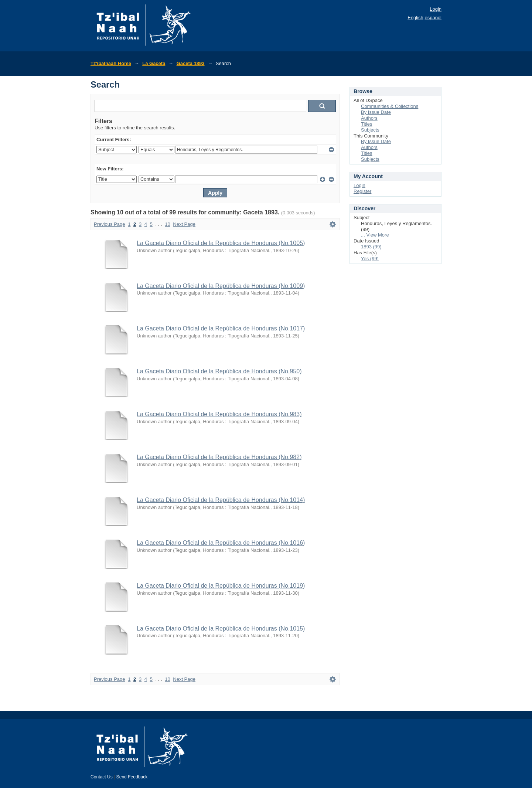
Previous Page (110, 224)
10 (167, 224)
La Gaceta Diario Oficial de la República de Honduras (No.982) (219, 457)
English (415, 18)
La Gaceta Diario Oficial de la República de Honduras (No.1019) (221, 586)
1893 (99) (371, 247)
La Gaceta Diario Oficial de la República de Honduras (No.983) (219, 414)
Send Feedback (132, 777)
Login (436, 9)
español (433, 18)
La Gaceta (154, 63)
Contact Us (102, 777)
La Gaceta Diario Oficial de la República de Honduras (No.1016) (221, 543)
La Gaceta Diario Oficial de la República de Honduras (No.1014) (221, 500)
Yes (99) (370, 259)
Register (362, 191)
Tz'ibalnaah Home (111, 63)
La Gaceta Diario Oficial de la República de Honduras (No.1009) (221, 286)
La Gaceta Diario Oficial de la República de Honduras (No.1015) (221, 629)
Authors (369, 118)
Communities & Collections (390, 106)
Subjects (370, 130)
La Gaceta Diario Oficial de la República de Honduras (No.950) (219, 371)
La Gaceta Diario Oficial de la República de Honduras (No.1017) (221, 328)
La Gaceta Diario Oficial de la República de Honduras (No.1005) (221, 243)
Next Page (184, 224)
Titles (367, 124)
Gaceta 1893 (191, 63)
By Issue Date (376, 112)
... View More (375, 235)
